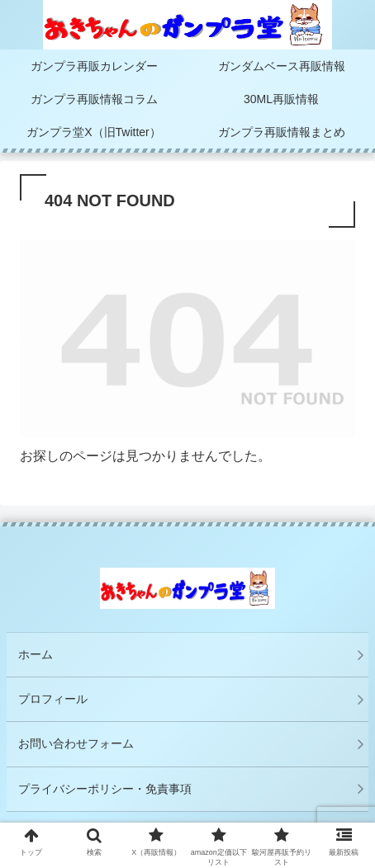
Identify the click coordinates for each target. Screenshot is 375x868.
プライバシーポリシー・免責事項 (111, 789)
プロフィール (53, 699)
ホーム (36, 654)
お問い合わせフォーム (76, 743)
